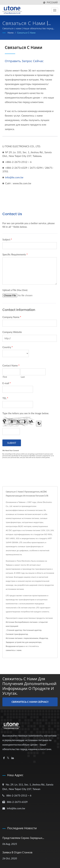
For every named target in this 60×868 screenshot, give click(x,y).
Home (11, 33)
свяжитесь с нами (14, 650)
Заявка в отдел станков (17, 852)
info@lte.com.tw (14, 177)
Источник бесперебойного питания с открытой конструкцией (27, 624)
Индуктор (44, 638)
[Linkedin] (13, 758)
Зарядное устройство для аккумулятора (24, 642)
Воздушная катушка (15, 646)
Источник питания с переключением (22, 638)
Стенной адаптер (14, 630)
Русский (52, 3)
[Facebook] (4, 758)
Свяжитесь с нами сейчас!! (30, 702)
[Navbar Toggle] (55, 10)
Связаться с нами (26, 33)
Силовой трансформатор (17, 634)
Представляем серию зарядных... (23, 838)
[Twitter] (8, 758)
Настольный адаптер (32, 630)
